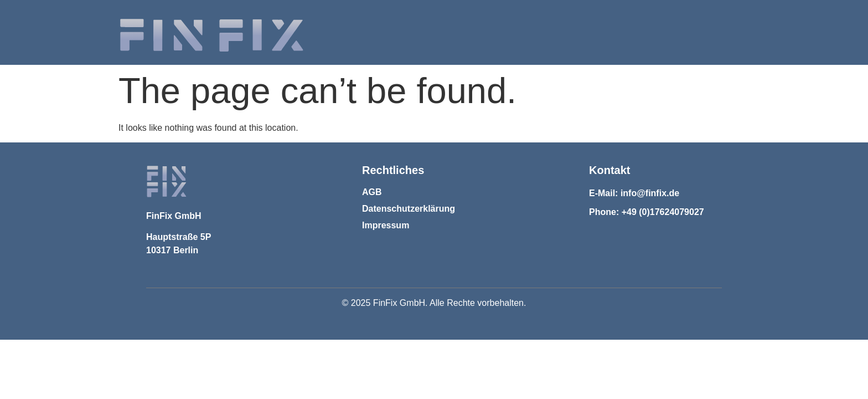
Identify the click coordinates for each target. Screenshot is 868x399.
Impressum (386, 225)
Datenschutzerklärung (409, 209)
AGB (372, 192)
